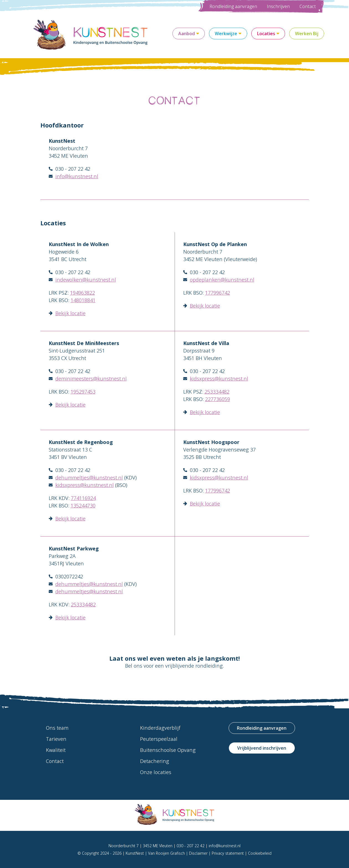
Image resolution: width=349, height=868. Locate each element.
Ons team (57, 728)
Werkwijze (228, 34)
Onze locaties (156, 772)
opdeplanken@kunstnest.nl (222, 280)
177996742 (218, 293)
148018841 (83, 300)
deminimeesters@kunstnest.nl (91, 379)
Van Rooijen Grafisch (166, 853)
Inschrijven (278, 6)
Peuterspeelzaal (159, 739)
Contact (308, 6)
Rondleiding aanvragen (233, 6)
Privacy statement (228, 853)
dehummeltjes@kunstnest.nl (89, 478)
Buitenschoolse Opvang (168, 750)
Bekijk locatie (70, 313)
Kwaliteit (56, 750)
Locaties (268, 34)
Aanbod (189, 34)
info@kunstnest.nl (77, 176)
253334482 (217, 392)
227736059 (218, 399)
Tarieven (56, 739)
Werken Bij (307, 34)
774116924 (83, 498)
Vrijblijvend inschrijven (262, 748)
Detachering (155, 761)
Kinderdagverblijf (160, 728)
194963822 (82, 293)
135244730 (83, 506)
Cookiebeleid (260, 853)
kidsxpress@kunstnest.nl (219, 379)
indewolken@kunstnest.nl (86, 280)
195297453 (83, 392)
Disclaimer (198, 853)
